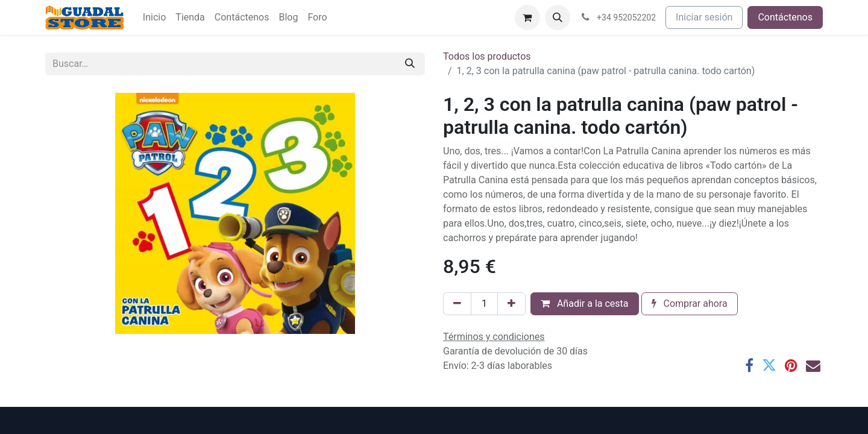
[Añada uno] (511, 304)
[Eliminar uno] (457, 304)
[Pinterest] (791, 365)
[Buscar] (410, 64)
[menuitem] (154, 17)
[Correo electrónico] (813, 365)
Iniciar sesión (704, 17)
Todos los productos (487, 56)
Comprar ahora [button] (690, 303)
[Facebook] (749, 365)
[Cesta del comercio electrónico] (527, 17)
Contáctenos (785, 17)
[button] (558, 17)
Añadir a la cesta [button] (585, 303)
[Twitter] (769, 365)
